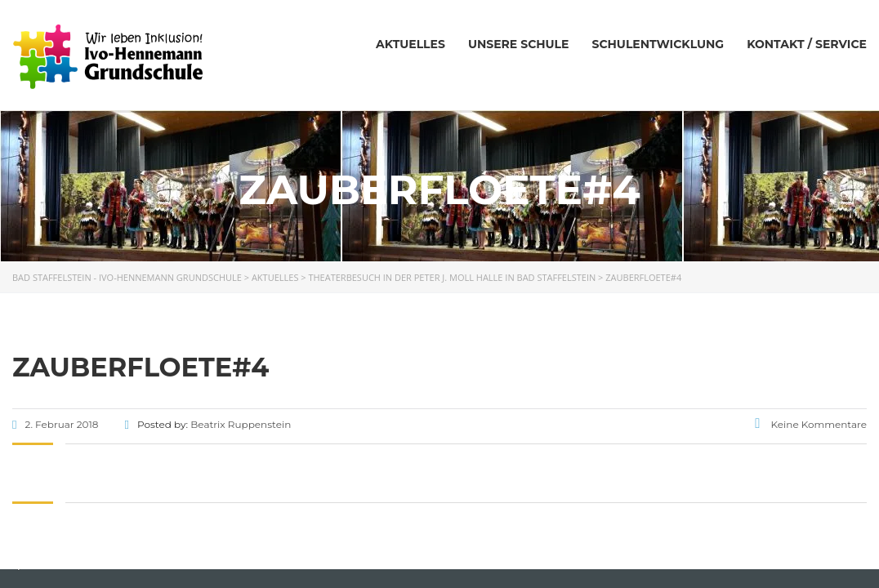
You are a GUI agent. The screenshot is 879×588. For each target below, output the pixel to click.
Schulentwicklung (658, 44)
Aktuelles (410, 44)
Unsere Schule (519, 44)
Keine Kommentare (811, 424)
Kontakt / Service (807, 44)
